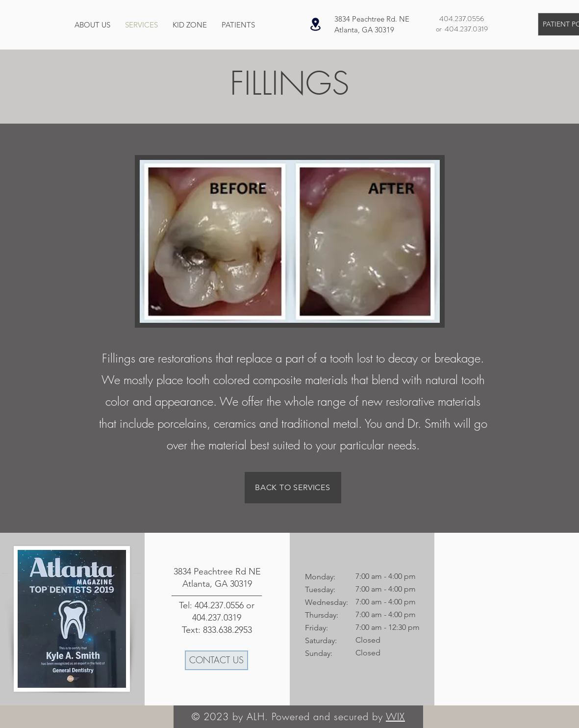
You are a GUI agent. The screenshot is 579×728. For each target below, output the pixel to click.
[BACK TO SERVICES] (293, 488)
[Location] (316, 24)
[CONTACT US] (216, 660)
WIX (395, 716)
